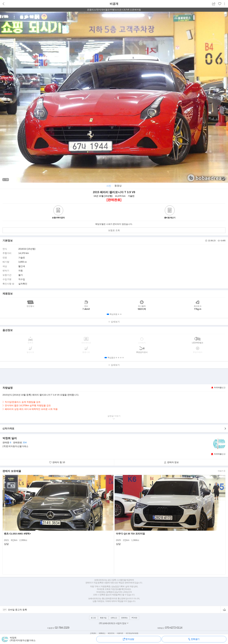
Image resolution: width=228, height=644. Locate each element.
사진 (109, 186)
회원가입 (103, 618)
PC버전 (134, 618)
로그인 (93, 618)
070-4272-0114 (174, 628)
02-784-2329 (62, 628)
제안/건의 (111, 633)
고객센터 (93, 633)
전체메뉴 (124, 618)
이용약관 (120, 633)
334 (25, 442)
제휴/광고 (102, 633)
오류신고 (114, 618)
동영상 (118, 186)
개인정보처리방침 (132, 633)
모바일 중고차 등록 (17, 610)
